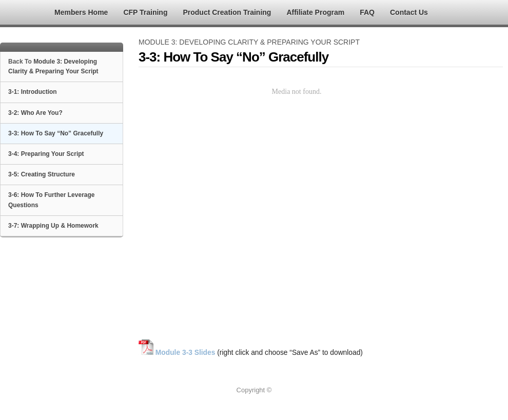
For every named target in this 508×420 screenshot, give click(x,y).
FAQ (367, 12)
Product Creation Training (227, 12)
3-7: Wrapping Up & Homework (53, 226)
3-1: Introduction (33, 92)
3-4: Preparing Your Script (46, 154)
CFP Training (145, 12)
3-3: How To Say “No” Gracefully (56, 133)
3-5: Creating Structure (42, 174)
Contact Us (409, 12)
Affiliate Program (315, 12)
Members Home (81, 12)
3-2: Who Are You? (35, 113)
